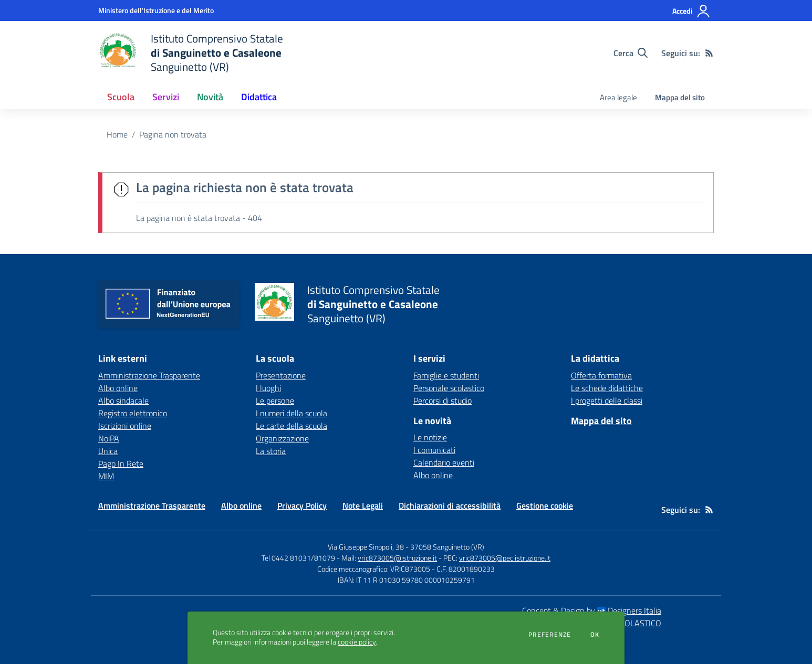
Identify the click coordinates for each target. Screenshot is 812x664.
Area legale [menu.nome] (618, 97)
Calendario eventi (444, 462)
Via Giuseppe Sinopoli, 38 (366, 547)
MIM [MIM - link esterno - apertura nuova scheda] (106, 476)
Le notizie (430, 437)
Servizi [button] (166, 97)
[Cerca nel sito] (631, 53)
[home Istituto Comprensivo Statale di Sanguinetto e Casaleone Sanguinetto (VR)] (191, 53)
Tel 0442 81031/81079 (298, 558)
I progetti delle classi (607, 400)
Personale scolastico (449, 388)
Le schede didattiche (607, 388)
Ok (595, 635)
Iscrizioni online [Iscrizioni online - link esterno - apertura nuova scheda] (125, 426)
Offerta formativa (601, 375)
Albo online (433, 475)
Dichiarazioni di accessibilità (450, 505)
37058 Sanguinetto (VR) (447, 547)
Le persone (275, 400)
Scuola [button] (121, 97)
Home (117, 134)
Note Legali (363, 505)
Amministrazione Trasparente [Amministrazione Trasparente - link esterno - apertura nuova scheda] (149, 375)
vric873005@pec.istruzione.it (505, 558)
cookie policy (357, 642)
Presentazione (281, 375)
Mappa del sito (680, 97)
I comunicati (434, 450)
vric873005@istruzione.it (397, 558)
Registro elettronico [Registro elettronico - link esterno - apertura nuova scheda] (133, 413)
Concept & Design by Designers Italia (592, 610)
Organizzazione (282, 438)
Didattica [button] (259, 97)
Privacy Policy (302, 505)
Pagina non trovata (173, 134)
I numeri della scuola (292, 413)
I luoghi (268, 388)
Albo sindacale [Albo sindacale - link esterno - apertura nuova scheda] (123, 400)
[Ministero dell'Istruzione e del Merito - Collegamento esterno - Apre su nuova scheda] (156, 10)
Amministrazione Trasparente (152, 505)
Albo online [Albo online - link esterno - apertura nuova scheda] (118, 388)
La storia (271, 451)
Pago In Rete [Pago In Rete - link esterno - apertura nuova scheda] (121, 463)
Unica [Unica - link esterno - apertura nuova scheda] (108, 451)
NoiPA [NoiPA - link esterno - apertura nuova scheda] (109, 438)
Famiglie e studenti (446, 375)
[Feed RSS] (709, 53)
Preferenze (550, 635)
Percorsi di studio (443, 400)
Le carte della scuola (292, 426)
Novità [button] (210, 97)
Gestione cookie (545, 505)
